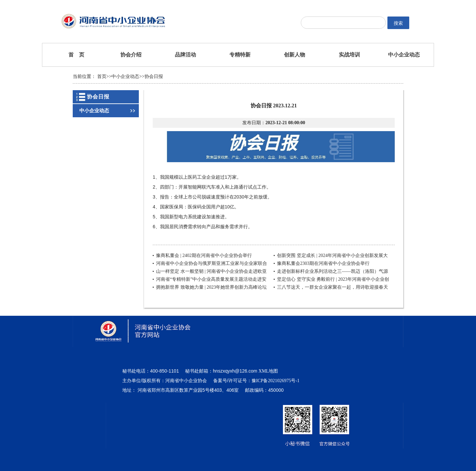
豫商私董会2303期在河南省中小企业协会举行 (323, 263)
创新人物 (295, 55)
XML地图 (268, 371)
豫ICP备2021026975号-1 (276, 381)
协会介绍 (131, 55)
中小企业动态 (404, 55)
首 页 (76, 55)
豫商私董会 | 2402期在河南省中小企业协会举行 (204, 255)
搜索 (398, 23)
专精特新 (240, 55)
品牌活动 (185, 55)
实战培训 (349, 55)
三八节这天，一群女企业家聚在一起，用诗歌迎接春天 (333, 287)
